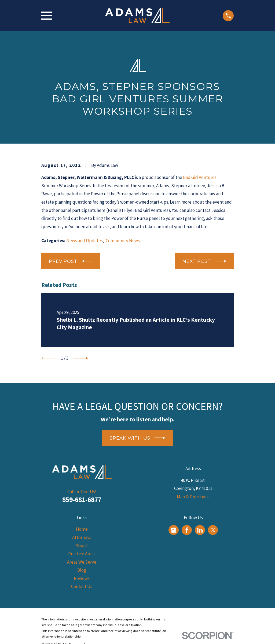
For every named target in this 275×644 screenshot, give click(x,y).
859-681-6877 (82, 500)
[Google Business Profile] (174, 530)
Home (82, 529)
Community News (123, 241)
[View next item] (80, 358)
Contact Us (82, 586)
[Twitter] (213, 530)
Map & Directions (193, 497)
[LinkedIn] (200, 530)
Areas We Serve (82, 562)
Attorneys (82, 537)
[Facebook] (187, 530)
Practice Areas (82, 554)
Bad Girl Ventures (200, 177)
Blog (82, 570)
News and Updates (85, 241)
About (82, 545)
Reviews (82, 578)
